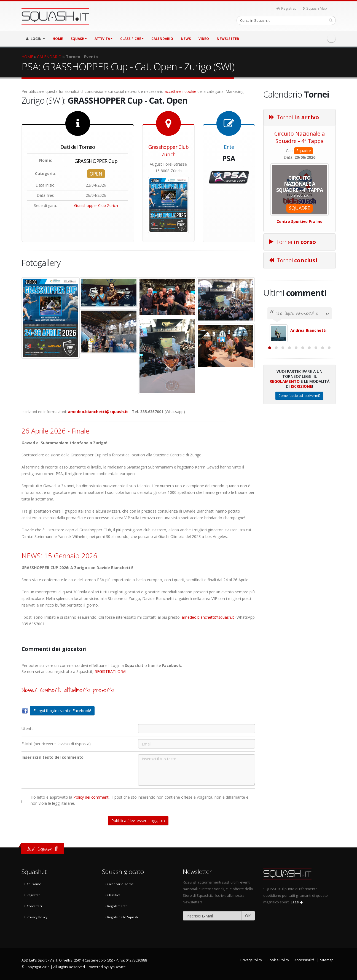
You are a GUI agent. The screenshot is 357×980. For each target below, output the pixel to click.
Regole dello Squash (123, 917)
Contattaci (34, 906)
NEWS (186, 39)
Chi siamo (34, 884)
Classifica (114, 895)
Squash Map (315, 8)
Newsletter (228, 39)
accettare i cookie (180, 91)
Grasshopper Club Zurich (96, 205)
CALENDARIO (162, 39)
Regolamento (285, 441)
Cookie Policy (278, 960)
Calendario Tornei (121, 884)
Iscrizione (301, 446)
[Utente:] (197, 729)
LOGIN (35, 39)
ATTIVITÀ (104, 39)
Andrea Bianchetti (308, 330)
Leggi (297, 902)
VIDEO (204, 39)
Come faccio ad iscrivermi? (299, 456)
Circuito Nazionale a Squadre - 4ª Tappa (300, 137)
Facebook (331, 38)
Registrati (287, 8)
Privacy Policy (37, 917)
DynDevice (117, 967)
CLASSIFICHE (132, 39)
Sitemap (327, 960)
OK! (248, 916)
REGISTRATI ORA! (110, 671)
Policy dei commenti (91, 797)
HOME (58, 39)
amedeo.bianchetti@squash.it (98, 412)
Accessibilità (304, 960)
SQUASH (79, 39)
